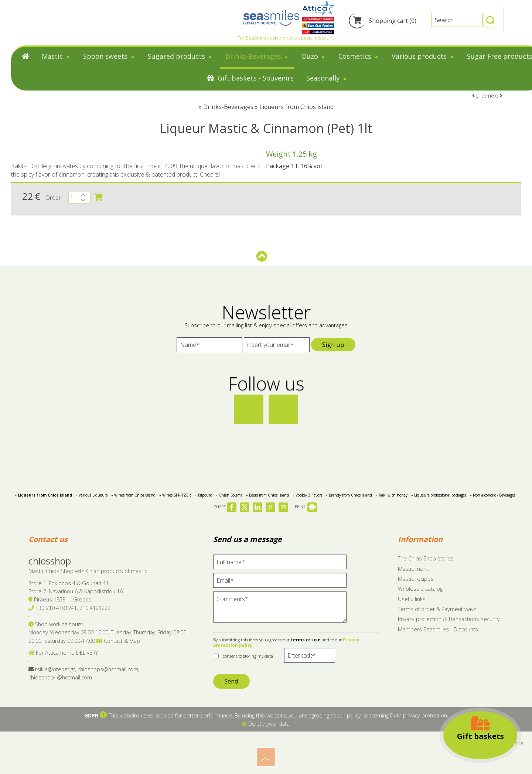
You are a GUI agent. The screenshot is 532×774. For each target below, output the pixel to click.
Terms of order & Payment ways (437, 609)
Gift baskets (480, 728)
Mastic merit (413, 569)
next (495, 96)
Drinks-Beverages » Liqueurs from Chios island (268, 107)
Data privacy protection (419, 715)
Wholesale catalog (420, 589)
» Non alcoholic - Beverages (492, 495)
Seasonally (327, 78)
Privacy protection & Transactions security (449, 619)
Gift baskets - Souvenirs (250, 78)
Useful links (412, 599)
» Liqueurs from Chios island (43, 495)
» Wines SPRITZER (175, 495)
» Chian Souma (229, 495)
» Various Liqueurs (91, 495)
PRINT (306, 507)
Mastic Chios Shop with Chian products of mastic (88, 571)
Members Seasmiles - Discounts (438, 629)
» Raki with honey (391, 495)
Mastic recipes (416, 579)
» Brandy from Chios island (349, 495)
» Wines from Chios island (133, 495)
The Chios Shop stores (426, 558)
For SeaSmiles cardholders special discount (286, 38)
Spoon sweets (109, 56)
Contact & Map (118, 641)
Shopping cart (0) (383, 21)
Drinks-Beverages (257, 56)
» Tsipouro (203, 495)
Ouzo (314, 56)
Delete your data (266, 724)
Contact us (48, 539)
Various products (423, 56)
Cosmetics (359, 56)
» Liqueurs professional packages (439, 495)
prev (479, 96)
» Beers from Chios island (267, 495)
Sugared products (180, 56)
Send (231, 681)
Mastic (56, 56)
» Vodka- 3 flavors (307, 495)
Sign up (333, 345)
